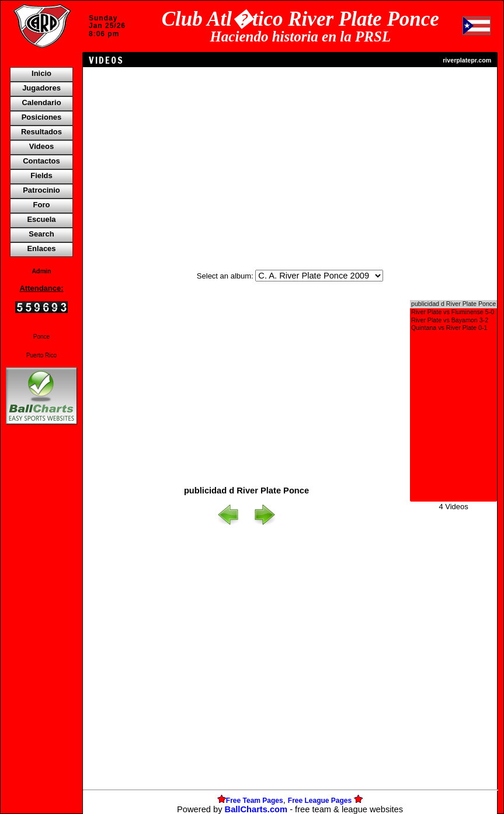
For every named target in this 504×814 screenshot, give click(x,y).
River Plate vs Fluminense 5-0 (453, 312)
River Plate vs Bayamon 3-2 (453, 321)
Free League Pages (320, 801)
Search (41, 234)
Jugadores (41, 88)
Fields (41, 175)
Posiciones (42, 117)
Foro (42, 205)
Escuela (41, 219)
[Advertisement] (41, 628)
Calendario (41, 102)
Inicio (41, 73)
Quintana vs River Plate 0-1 (453, 328)
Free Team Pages (255, 801)
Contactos (41, 161)
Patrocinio (41, 190)
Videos (41, 146)
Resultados (41, 132)
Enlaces (41, 248)
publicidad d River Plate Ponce (453, 304)
